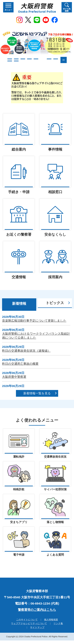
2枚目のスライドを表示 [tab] (16, 59)
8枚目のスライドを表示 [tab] (56, 59)
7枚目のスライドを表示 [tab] (49, 59)
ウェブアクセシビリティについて (29, 624)
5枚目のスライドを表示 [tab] (36, 59)
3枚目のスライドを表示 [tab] (23, 59)
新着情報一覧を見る (37, 393)
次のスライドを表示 (71, 60)
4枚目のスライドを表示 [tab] (29, 59)
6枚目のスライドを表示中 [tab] (43, 59)
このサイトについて (27, 620)
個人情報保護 (51, 620)
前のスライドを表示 (3, 60)
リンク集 (58, 624)
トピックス (55, 303)
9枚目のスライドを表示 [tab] (10, 61)
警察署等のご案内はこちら (37, 610)
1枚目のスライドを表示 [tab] (10, 59)
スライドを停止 (64, 60)
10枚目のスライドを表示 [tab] (16, 61)
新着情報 (19, 304)
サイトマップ (37, 628)
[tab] (19, 305)
